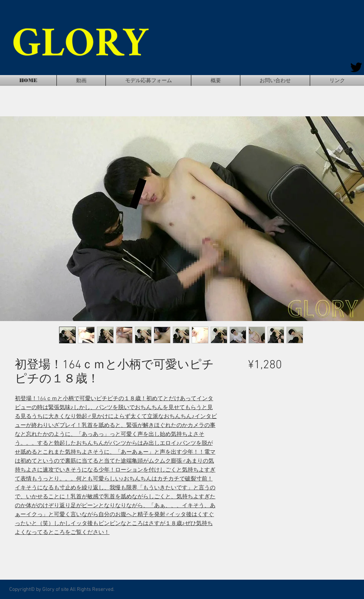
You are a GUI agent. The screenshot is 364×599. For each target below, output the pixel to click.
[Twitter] (356, 67)
